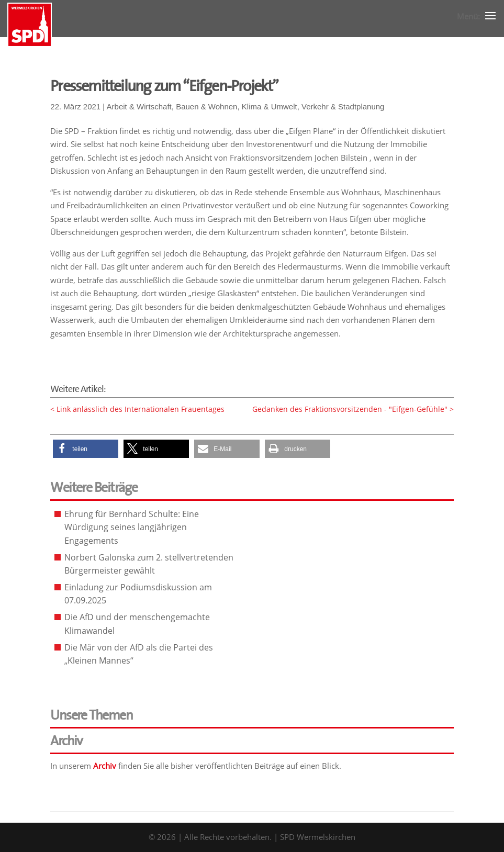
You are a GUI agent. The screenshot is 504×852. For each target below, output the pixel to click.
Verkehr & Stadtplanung (343, 107)
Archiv (105, 766)
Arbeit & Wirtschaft (139, 107)
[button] (86, 449)
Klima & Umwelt (270, 107)
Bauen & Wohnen (206, 107)
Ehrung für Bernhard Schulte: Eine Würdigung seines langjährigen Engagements (132, 527)
